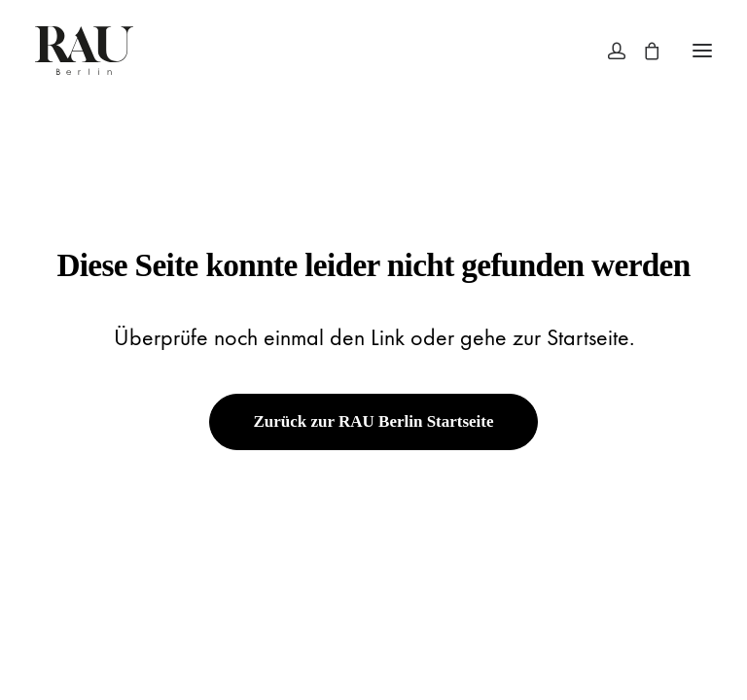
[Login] (608, 51)
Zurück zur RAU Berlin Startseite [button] (373, 421)
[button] (702, 51)
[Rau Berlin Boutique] (84, 51)
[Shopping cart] (643, 51)
